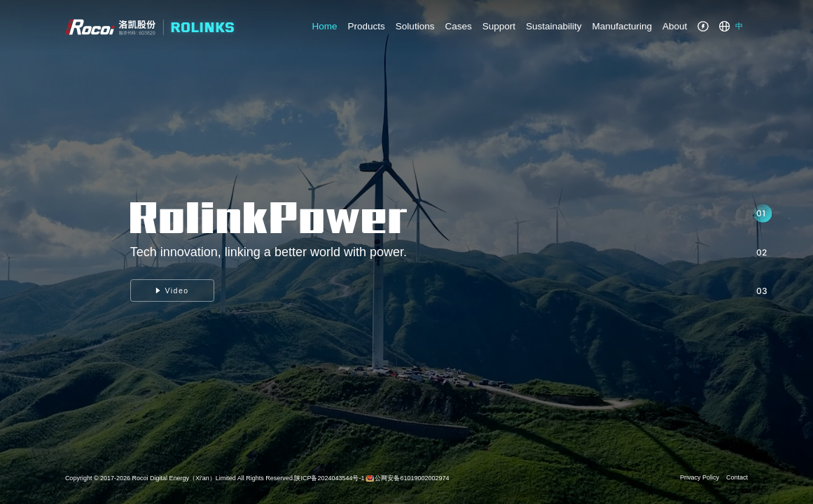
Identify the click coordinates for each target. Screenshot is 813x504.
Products (367, 26)
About (675, 26)
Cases (458, 26)
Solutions (415, 26)
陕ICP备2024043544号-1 (329, 478)
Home (325, 26)
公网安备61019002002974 (412, 478)
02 (762, 252)
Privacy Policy (700, 477)
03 (762, 291)
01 (761, 213)
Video (172, 290)
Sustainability (554, 26)
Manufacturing (623, 26)
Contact (737, 477)
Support (499, 26)
